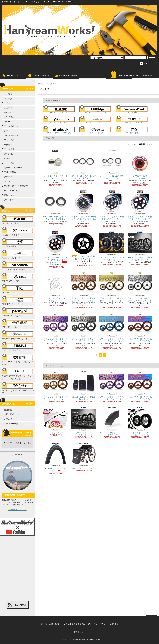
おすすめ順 (133, 144)
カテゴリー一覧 (11, 424)
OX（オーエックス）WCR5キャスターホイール (140, 421)
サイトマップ (79, 632)
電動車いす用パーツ (13, 168)
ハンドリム (9, 117)
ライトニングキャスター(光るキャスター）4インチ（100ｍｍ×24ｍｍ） (112, 206)
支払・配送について (40, 76)
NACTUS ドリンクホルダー (84, 456)
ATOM (23, 605)
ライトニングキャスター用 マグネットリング (56, 164)
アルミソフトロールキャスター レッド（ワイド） (140, 327)
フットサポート (11, 140)
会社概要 (8, 410)
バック (7, 158)
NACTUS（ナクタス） (18, 231)
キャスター (9, 94)
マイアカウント (150, 63)
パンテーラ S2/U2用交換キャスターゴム (112, 164)
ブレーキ (8, 122)
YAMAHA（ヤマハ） (18, 324)
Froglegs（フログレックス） (96, 109)
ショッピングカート (132, 75)
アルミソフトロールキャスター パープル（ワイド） (55, 327)
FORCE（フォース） (18, 277)
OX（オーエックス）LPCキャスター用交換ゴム (84, 164)
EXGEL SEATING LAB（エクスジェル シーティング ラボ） (18, 374)
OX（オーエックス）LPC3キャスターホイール (140, 246)
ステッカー (9, 181)
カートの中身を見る (17, 433)
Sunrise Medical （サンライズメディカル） (18, 360)
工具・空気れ (10, 172)
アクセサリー (10, 149)
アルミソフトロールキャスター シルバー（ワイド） (140, 287)
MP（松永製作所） (18, 243)
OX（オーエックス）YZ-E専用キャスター (55, 287)
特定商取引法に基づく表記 (74, 624)
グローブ (8, 177)
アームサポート (11, 126)
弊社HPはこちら (17, 510)
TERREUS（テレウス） (18, 347)
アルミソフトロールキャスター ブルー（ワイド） (112, 327)
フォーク (8, 99)
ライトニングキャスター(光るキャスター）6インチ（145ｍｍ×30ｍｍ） (55, 247)
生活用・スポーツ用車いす (16, 186)
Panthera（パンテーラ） (18, 254)
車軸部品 (8, 145)
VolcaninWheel (132, 109)
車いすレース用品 (12, 191)
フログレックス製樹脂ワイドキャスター (84, 245)
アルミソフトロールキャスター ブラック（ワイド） (84, 327)
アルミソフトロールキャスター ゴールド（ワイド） (112, 287)
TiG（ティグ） (18, 289)
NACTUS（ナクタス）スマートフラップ (112, 421)
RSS (16, 605)
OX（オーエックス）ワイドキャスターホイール (112, 246)
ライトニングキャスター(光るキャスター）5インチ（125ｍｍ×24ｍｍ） (140, 206)
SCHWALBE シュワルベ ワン (56, 457)
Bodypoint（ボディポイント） (18, 335)
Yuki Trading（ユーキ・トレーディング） (18, 388)
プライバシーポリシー (98, 624)
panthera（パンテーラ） (96, 120)
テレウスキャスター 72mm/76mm (141, 164)
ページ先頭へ (151, 616)
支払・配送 (54, 624)
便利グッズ (9, 195)
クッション (9, 154)
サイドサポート (11, 135)
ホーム (13, 76)
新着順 (149, 144)
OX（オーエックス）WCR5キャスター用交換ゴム (55, 205)
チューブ (8, 108)
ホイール (8, 112)
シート (7, 131)
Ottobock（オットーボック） (18, 266)
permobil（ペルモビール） (18, 312)
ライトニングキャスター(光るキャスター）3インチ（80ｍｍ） (84, 206)
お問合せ (66, 76)
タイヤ (7, 103)
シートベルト (10, 163)
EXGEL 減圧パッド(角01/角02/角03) (84, 385)
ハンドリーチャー (55, 420)
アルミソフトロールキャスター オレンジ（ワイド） (84, 287)
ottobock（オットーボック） (60, 130)
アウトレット (10, 200)
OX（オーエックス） (18, 220)
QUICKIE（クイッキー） (18, 301)
